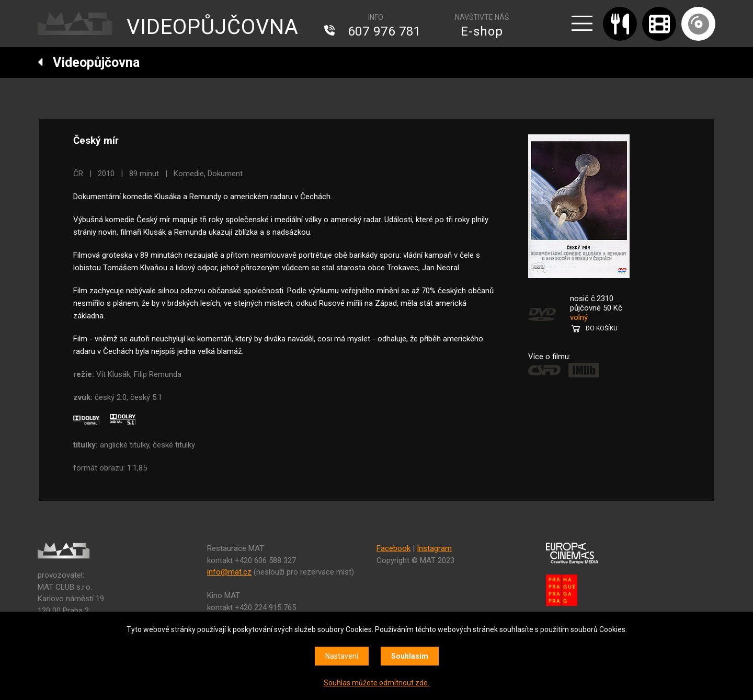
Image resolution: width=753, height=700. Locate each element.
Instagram (434, 548)
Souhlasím (410, 656)
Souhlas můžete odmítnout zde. (376, 683)
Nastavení (342, 656)
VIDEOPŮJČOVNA (213, 27)
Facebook (393, 548)
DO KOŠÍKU (602, 328)
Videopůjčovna (89, 62)
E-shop (482, 31)
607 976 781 (384, 31)
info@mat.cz (229, 572)
